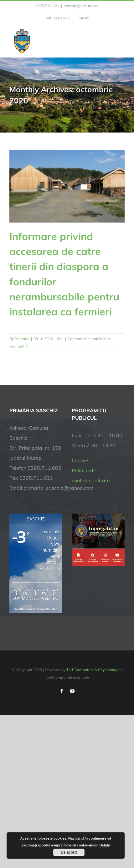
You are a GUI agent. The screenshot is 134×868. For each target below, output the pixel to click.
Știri (60, 339)
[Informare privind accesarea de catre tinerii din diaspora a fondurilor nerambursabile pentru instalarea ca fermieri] (67, 186)
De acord (69, 852)
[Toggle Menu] (121, 41)
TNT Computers (80, 670)
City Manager (109, 670)
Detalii (105, 845)
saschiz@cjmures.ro (81, 6)
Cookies (81, 460)
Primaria (22, 339)
